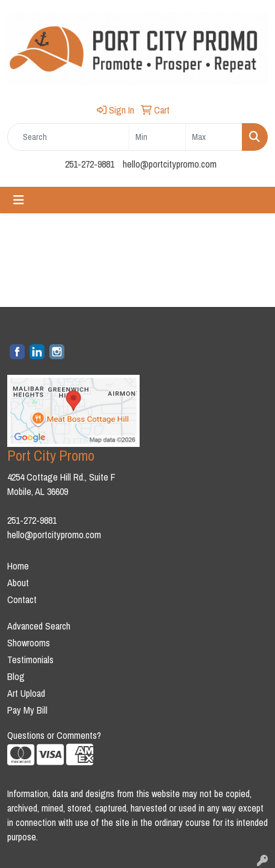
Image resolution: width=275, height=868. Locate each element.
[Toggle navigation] (19, 200)
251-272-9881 (90, 164)
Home (18, 566)
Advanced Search (39, 626)
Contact (22, 599)
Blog (16, 676)
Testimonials (30, 660)
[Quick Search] (68, 137)
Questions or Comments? (54, 735)
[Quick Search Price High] (214, 137)
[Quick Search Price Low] (157, 137)
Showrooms (29, 643)
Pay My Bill (27, 710)
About (18, 583)
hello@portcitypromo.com (170, 164)
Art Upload (26, 693)
